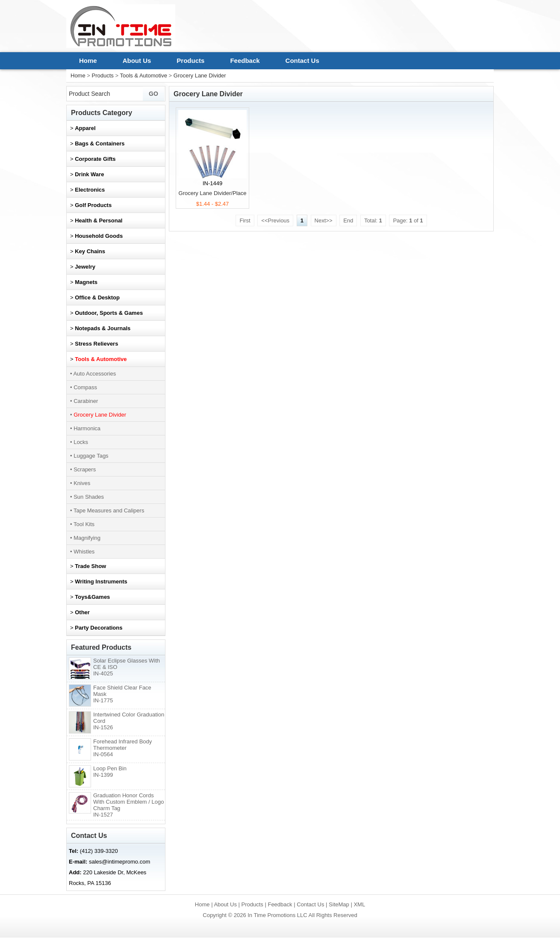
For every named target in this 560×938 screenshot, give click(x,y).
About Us (137, 61)
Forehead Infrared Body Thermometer (122, 748)
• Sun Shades (87, 497)
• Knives (80, 483)
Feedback (245, 61)
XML (359, 904)
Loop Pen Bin (110, 772)
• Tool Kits (82, 524)
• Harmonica (85, 428)
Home (88, 61)
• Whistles (82, 552)
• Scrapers (83, 469)
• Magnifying (85, 538)
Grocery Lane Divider (200, 75)
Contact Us (302, 61)
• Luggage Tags (89, 456)
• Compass (84, 387)
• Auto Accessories (93, 374)
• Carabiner (84, 401)
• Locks (79, 442)
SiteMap (339, 904)
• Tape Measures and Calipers (107, 510)
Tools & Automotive (143, 75)
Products (190, 61)
